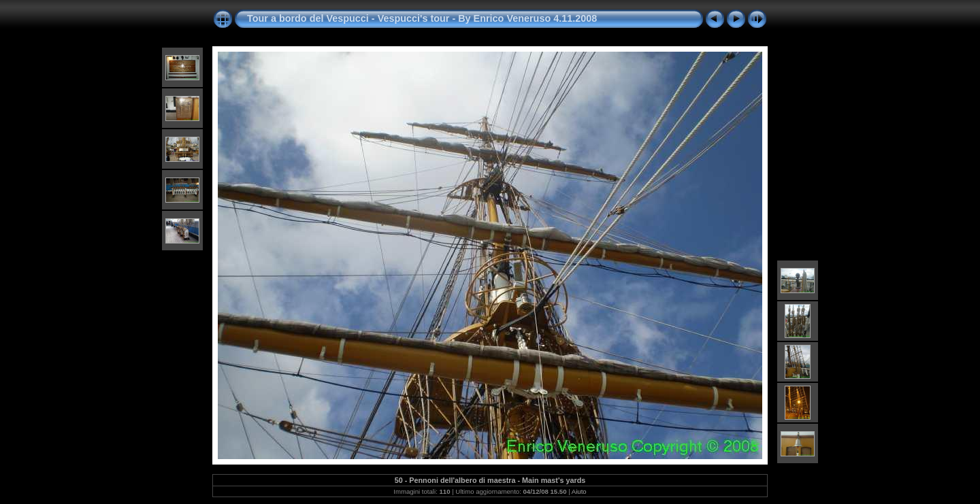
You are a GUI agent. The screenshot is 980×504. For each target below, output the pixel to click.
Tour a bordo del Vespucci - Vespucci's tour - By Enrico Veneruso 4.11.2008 (422, 18)
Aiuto (579, 491)
